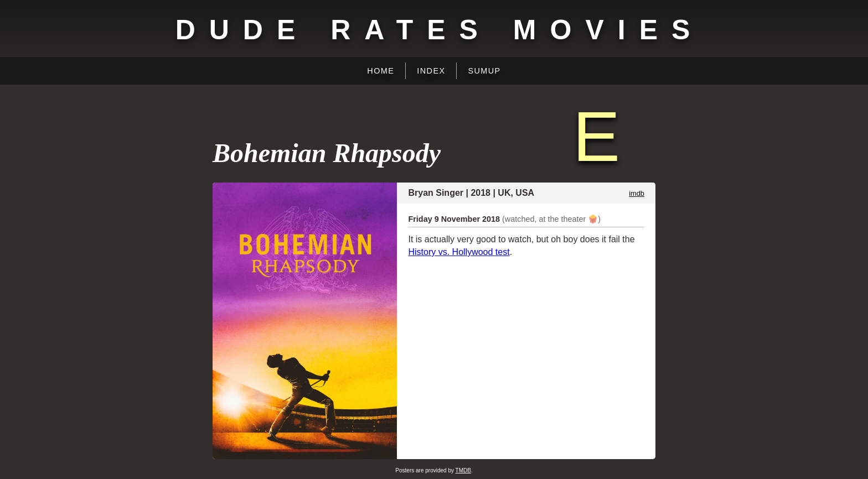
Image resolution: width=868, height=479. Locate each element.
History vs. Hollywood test (459, 252)
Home (381, 71)
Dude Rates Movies (440, 30)
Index (431, 71)
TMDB (463, 470)
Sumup (484, 71)
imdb (637, 193)
